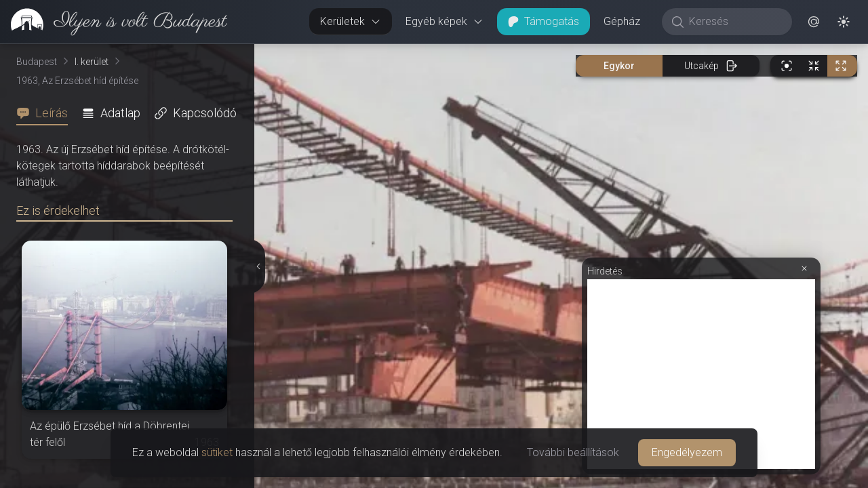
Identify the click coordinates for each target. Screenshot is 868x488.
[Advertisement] (701, 374)
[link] (114, 22)
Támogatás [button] (544, 21)
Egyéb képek (445, 21)
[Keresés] (734, 22)
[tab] (46, 113)
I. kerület (92, 62)
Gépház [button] (622, 21)
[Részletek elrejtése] (257, 266)
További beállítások (573, 452)
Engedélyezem (687, 452)
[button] (814, 22)
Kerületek (351, 21)
